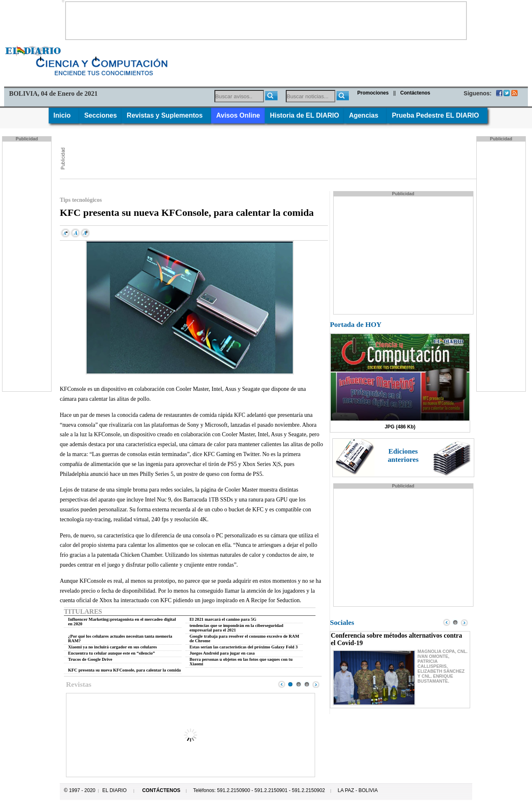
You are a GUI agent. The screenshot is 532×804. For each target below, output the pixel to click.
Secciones (100, 115)
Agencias (365, 115)
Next (316, 684)
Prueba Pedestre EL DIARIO (437, 115)
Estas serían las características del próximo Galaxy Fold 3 (244, 647)
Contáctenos (415, 93)
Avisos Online (238, 115)
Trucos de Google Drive (90, 659)
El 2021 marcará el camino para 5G (223, 619)
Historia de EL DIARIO (304, 115)
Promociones (373, 93)
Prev (282, 684)
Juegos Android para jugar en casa (222, 653)
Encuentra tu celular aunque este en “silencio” (112, 653)
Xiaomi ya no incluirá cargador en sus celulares (112, 647)
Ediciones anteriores (403, 455)
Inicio (64, 115)
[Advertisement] (266, 21)
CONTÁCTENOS (161, 790)
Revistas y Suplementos (166, 115)
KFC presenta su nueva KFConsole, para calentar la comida (124, 670)
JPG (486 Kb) (400, 427)
